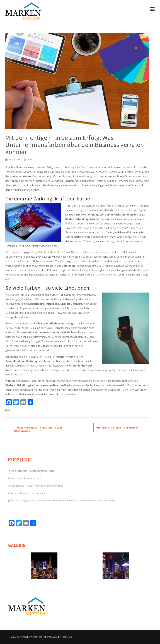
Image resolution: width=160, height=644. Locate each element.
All (9, 410)
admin (29, 160)
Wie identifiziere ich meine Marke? (119, 428)
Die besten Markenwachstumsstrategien (33, 471)
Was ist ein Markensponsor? (26, 478)
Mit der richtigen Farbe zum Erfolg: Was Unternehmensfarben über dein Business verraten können (63, 501)
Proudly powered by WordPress (25, 637)
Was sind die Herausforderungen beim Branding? (37, 486)
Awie (55, 637)
